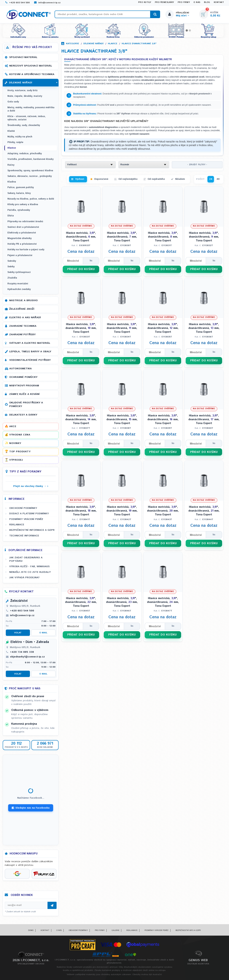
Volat (18, 633)
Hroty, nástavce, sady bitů (22, 91)
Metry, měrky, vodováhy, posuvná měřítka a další (31, 109)
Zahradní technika (23, 326)
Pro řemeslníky (164, 2)
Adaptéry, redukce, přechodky (25, 154)
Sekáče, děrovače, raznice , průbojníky (30, 176)
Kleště (11, 131)
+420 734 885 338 (22, 652)
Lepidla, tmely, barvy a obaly (30, 352)
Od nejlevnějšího (128, 179)
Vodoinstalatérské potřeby (30, 360)
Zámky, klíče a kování (24, 394)
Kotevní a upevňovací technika (32, 74)
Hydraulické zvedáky (19, 289)
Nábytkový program (24, 386)
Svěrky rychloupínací (19, 272)
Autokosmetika (20, 369)
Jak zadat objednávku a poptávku (26, 559)
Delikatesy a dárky (23, 415)
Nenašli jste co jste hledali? (30, 572)
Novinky (15, 443)
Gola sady (13, 102)
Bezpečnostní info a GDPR (188, 930)
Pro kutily (145, 2)
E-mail (43, 633)
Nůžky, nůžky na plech (20, 137)
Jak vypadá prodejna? (24, 578)
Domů (31, 930)
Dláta (11, 216)
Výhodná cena (20, 435)
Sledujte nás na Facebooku (31, 808)
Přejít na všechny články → (30, 486)
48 (218, 179)
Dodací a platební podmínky (29, 514)
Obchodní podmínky (23, 508)
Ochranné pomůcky (23, 377)
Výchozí (80, 179)
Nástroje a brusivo (23, 300)
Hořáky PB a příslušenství (22, 244)
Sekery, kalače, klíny (19, 193)
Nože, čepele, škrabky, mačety (25, 96)
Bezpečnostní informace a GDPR (32, 530)
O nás (197, 2)
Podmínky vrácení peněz (26, 519)
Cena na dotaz (81, 252)
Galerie (115, 930)
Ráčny (11, 165)
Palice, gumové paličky (21, 187)
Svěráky (12, 261)
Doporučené (101, 179)
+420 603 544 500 (18, 3)
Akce (13, 426)
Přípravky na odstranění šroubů (25, 222)
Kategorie (73, 44)
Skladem (180, 179)
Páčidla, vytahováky (19, 210)
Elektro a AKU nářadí (25, 317)
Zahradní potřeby (22, 335)
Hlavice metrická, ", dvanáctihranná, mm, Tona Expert (81, 237)
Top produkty (20, 452)
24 (211, 179)
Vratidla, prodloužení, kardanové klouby (30, 159)
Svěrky (11, 267)
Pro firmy (184, 2)
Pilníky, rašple (15, 142)
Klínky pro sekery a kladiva (23, 204)
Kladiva (12, 182)
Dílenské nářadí (93, 44)
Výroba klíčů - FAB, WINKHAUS (29, 566)
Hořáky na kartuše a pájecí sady (26, 250)
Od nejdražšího (156, 179)
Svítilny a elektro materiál (30, 343)
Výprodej (16, 460)
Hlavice (113, 44)
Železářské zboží (22, 309)
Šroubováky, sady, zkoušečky (24, 125)
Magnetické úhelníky (19, 238)
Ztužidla (12, 278)
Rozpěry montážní (18, 284)
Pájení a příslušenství (20, 255)
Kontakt (219, 2)
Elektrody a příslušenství (22, 233)
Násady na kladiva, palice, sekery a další (31, 199)
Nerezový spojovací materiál (31, 66)
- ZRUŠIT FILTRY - (197, 165)
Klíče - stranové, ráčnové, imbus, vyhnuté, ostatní (27, 118)
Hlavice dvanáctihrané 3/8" (139, 44)
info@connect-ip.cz (47, 3)
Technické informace (24, 536)
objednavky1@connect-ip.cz (27, 657)
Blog (207, 2)
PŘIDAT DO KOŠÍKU (81, 269)
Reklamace (17, 525)
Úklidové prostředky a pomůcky (26, 404)
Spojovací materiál (23, 57)
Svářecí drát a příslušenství (23, 227)
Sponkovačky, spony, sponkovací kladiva (30, 171)
